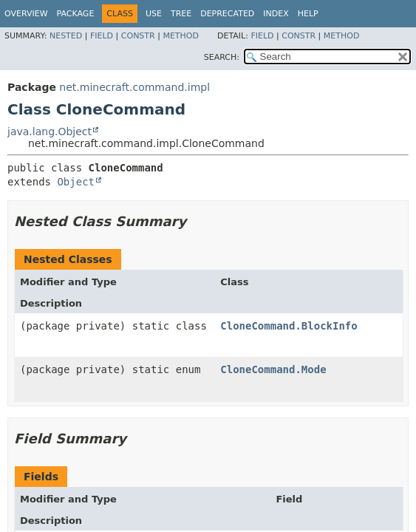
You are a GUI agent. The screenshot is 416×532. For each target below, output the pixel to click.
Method (181, 36)
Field (102, 36)
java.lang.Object (50, 132)
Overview (26, 14)
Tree (181, 14)
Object (76, 182)
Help (308, 14)
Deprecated (227, 14)
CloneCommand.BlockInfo (289, 326)
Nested (66, 36)
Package (76, 14)
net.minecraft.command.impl (134, 87)
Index (276, 14)
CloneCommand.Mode (273, 369)
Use (154, 14)
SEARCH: (222, 57)
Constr (138, 36)
